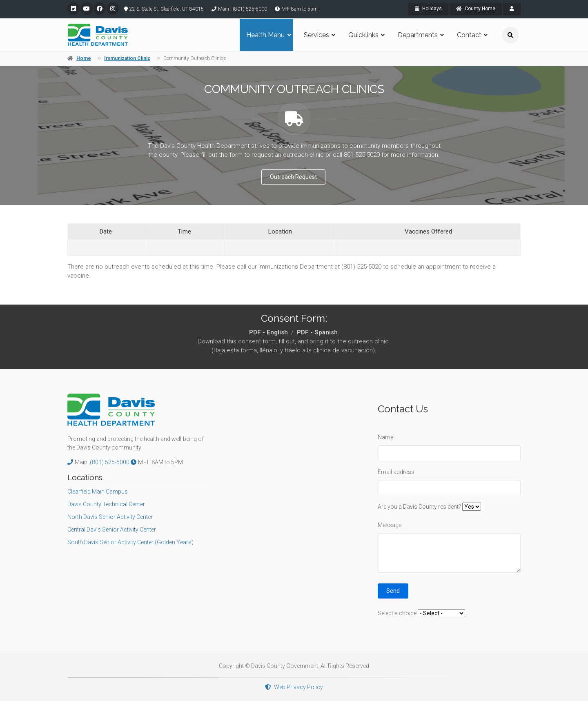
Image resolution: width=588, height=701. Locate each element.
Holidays (428, 9)
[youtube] (87, 9)
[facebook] (100, 9)
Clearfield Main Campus (98, 492)
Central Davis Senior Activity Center (112, 530)
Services (316, 35)
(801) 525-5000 (110, 462)
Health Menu (265, 35)
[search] (510, 35)
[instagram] (113, 9)
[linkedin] (73, 9)
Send (393, 591)
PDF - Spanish (317, 332)
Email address (396, 472)
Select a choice (397, 613)
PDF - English (268, 332)
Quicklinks (363, 35)
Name (385, 437)
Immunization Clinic (127, 58)
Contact (469, 35)
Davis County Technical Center (106, 504)
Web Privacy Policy (294, 687)
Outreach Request (293, 177)
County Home (476, 9)
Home (84, 58)
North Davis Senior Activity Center (110, 517)
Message (390, 525)
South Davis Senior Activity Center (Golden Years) (130, 542)
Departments (418, 35)
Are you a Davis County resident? (419, 507)
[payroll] (512, 9)
